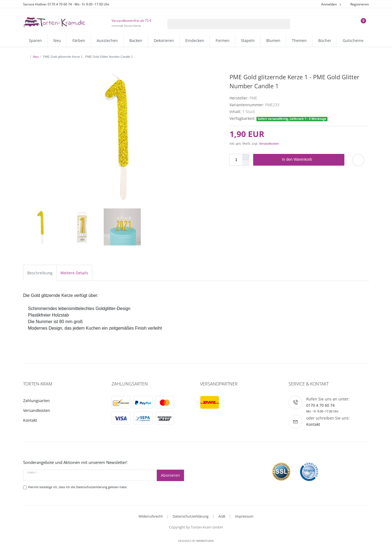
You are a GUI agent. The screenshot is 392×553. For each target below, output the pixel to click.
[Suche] (283, 24)
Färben (79, 40)
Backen (136, 40)
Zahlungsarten (36, 401)
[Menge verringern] (246, 163)
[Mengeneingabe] (236, 160)
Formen (223, 40)
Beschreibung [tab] (40, 273)
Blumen (273, 40)
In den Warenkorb (311, 160)
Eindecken (195, 40)
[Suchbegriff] (222, 24)
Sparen (35, 40)
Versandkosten (269, 144)
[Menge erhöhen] (246, 157)
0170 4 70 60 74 (320, 405)
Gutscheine (353, 40)
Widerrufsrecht (151, 516)
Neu (57, 40)
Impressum (244, 516)
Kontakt (30, 420)
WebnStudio (205, 541)
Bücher (325, 40)
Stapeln (248, 40)
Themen (299, 40)
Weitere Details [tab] (74, 273)
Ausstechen (107, 40)
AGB (222, 516)
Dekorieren (164, 40)
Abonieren (170, 475)
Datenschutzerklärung (191, 516)
